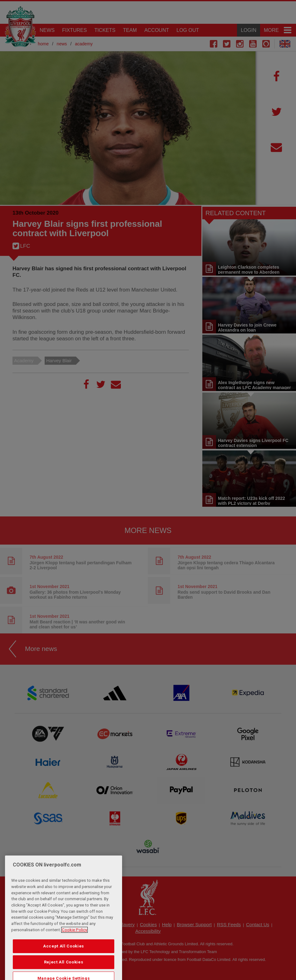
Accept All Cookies (64, 959)
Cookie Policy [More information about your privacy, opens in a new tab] (74, 943)
